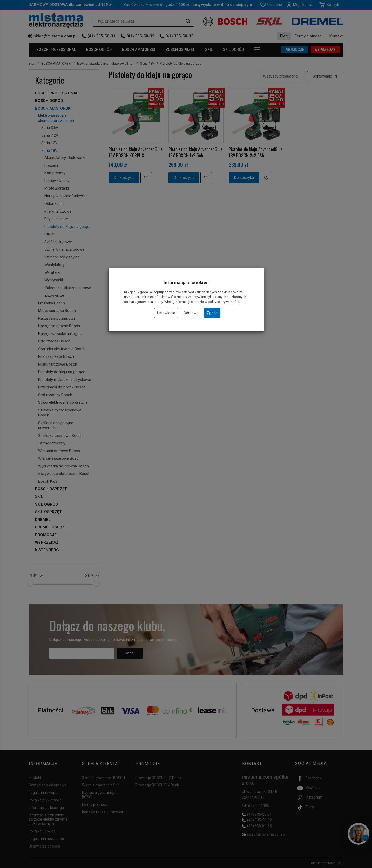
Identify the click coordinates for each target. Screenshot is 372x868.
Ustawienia (166, 313)
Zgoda (212, 313)
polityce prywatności (224, 302)
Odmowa (191, 313)
